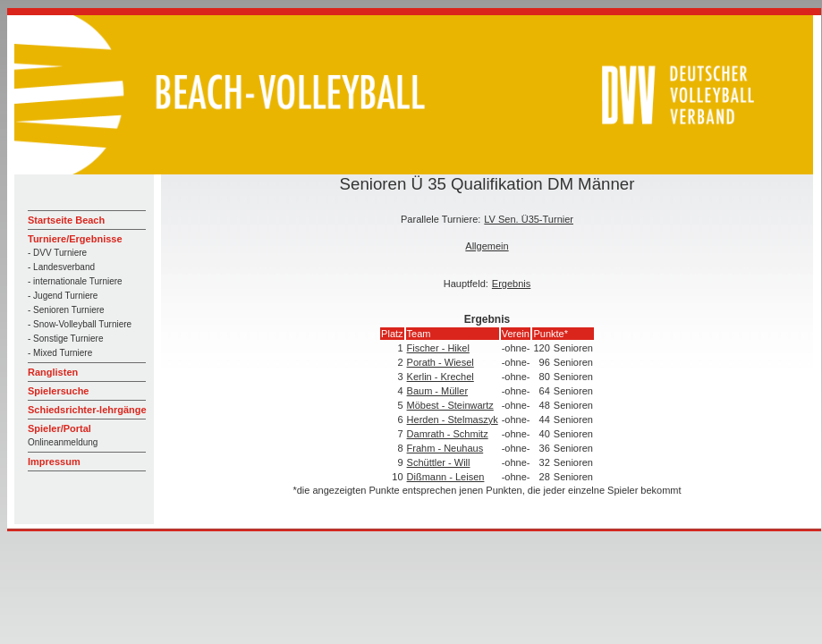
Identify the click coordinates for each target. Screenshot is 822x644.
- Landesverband (61, 267)
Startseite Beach (66, 220)
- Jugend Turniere (63, 296)
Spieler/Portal (59, 428)
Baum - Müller (437, 391)
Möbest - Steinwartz (450, 405)
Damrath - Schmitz (448, 434)
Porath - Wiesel (441, 362)
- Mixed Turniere (60, 353)
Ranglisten (53, 372)
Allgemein (487, 246)
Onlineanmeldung (63, 442)
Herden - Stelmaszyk (453, 419)
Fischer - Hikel (438, 348)
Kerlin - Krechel (441, 377)
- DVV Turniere (57, 253)
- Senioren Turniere (66, 310)
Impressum (54, 462)
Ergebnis (511, 284)
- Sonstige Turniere (66, 339)
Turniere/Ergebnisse (75, 239)
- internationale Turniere (75, 281)
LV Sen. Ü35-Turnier (529, 219)
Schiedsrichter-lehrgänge (87, 410)
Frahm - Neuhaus (445, 448)
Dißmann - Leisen (446, 477)
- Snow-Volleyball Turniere (80, 324)
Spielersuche (58, 391)
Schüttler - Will (439, 462)
